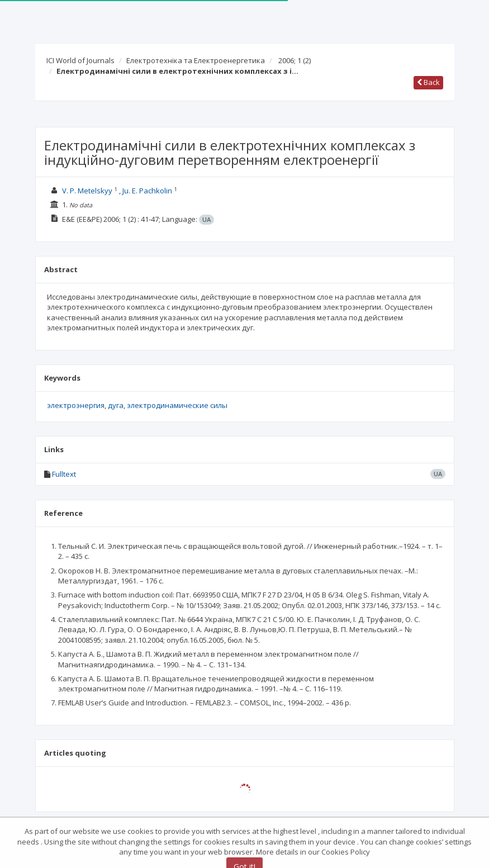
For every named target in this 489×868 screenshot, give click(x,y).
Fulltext (64, 474)
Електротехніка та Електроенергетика (196, 60)
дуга (116, 405)
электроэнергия (76, 405)
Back (428, 82)
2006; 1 (295, 60)
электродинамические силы (177, 405)
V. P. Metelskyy (87, 191)
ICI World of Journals (80, 60)
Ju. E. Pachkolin (147, 191)
